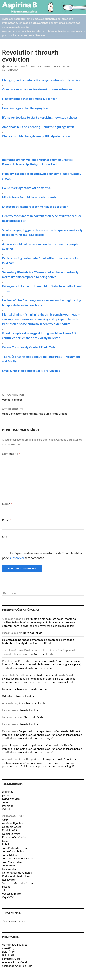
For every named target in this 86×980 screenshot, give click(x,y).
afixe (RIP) (8, 948)
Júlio (5, 802)
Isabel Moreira (11, 799)
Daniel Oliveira (11, 834)
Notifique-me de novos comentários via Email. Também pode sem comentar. (42, 555)
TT (4, 890)
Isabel (5, 844)
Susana (6, 887)
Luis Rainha (9, 869)
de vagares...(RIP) (12, 959)
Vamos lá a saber (43, 397)
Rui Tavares (9, 879)
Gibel (5, 841)
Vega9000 (8, 897)
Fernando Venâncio (14, 837)
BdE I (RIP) (8, 952)
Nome (7, 504)
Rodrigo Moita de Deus (16, 876)
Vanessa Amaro (11, 894)
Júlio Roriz (8, 865)
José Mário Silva (12, 862)
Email (7, 520)
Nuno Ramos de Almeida (17, 872)
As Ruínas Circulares (15, 945)
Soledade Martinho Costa (17, 883)
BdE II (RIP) (9, 955)
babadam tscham (12, 689)
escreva (71, 23)
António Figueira (12, 823)
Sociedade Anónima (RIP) (17, 966)
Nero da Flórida (33, 633)
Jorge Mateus (10, 855)
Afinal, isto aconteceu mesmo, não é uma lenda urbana (43, 411)
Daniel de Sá (9, 830)
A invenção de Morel (14, 962)
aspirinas (7, 792)
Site (5, 537)
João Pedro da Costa (14, 848)
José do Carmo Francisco (17, 858)
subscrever (17, 558)
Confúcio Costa (11, 827)
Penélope (8, 806)
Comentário (11, 454)
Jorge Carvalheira (13, 851)
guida (5, 795)
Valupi (47, 67)
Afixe (5, 820)
